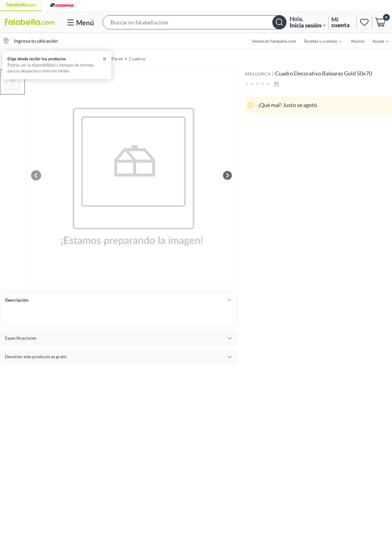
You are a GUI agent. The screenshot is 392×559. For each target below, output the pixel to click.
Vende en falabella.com (274, 41)
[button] (195, 22)
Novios (358, 41)
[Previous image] (36, 175)
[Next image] (227, 175)
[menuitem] (319, 41)
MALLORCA (258, 74)
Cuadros (137, 59)
